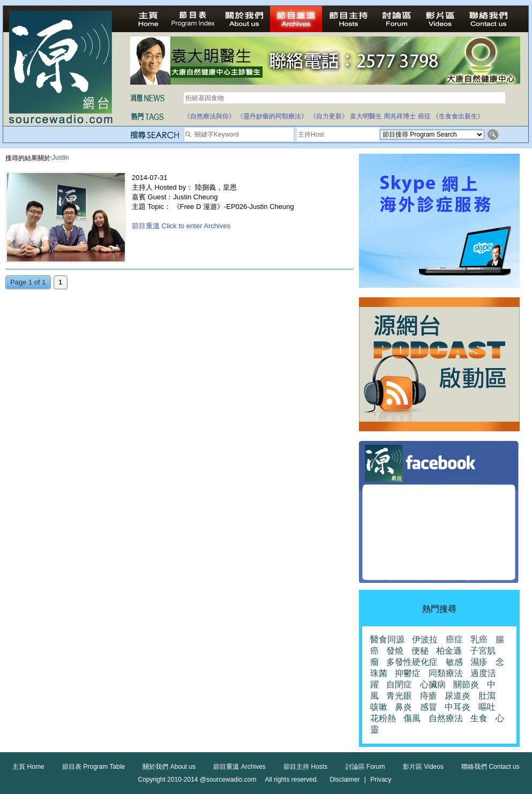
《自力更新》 (329, 116)
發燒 (395, 651)
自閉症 (399, 684)
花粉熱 (383, 718)
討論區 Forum (365, 767)
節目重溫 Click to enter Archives (181, 226)
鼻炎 (403, 707)
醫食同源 (387, 639)
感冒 (429, 707)
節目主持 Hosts (305, 767)
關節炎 (466, 684)
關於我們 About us (169, 767)
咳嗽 (379, 707)
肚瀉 (487, 696)
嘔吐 (487, 707)
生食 (479, 718)
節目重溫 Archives (239, 767)
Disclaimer (344, 780)
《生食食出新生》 (458, 116)
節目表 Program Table (93, 767)
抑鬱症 (408, 673)
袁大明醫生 (366, 116)
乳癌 (479, 639)
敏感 (454, 662)
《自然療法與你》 (209, 116)
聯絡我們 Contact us (490, 767)
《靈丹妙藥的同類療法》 (272, 116)
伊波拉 (425, 639)
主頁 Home (28, 767)
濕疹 (479, 662)
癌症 (424, 116)
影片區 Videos (423, 767)
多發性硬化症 (412, 662)
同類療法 (446, 673)
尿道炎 (458, 696)
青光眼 (399, 696)
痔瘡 (429, 696)
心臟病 (433, 684)
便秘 (420, 651)
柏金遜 (449, 651)
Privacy (381, 780)
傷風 (412, 718)
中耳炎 (458, 707)
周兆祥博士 (400, 116)
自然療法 (446, 718)
